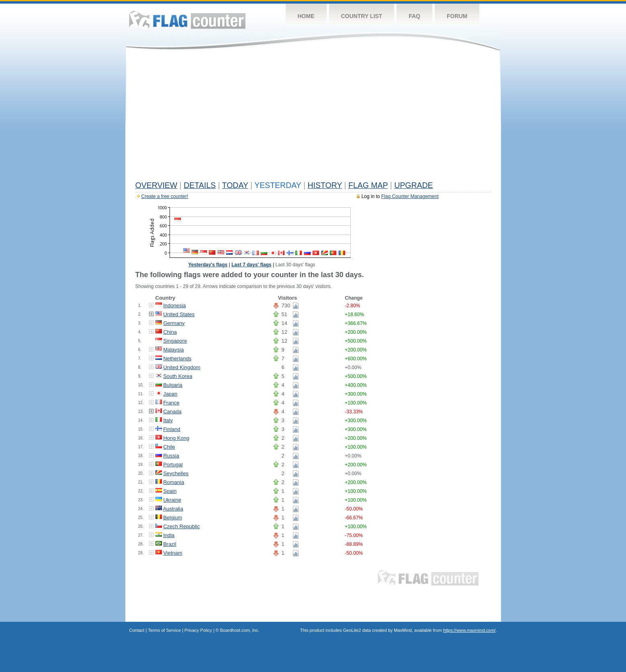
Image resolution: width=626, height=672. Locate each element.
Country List (362, 16)
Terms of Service (164, 630)
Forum (457, 16)
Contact (137, 630)
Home (306, 16)
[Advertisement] (313, 117)
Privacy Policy (198, 630)
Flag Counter (187, 20)
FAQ (414, 16)
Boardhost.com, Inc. (240, 630)
